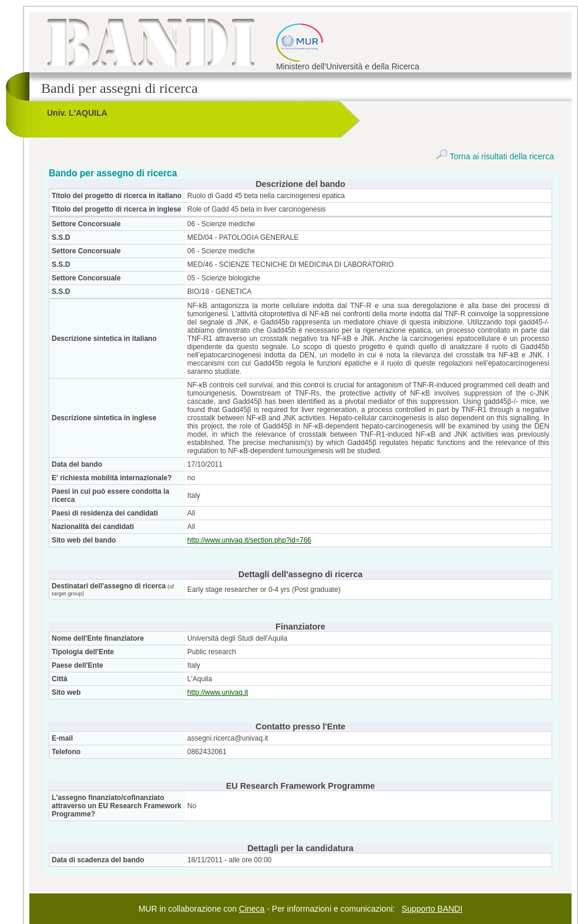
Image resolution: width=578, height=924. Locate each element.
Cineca (252, 909)
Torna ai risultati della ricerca (495, 156)
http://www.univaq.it (218, 692)
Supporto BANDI (432, 909)
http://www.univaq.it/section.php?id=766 (249, 540)
